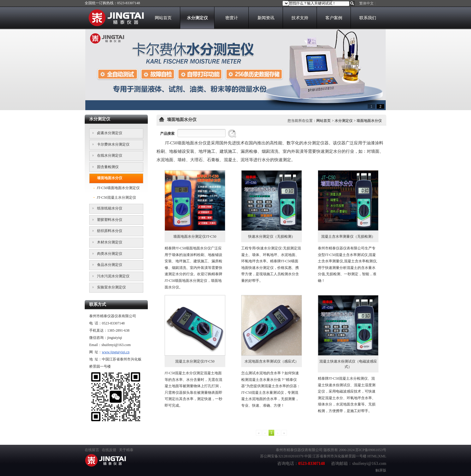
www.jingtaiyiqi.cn (116, 352)
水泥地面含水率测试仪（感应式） (272, 361)
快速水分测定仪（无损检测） (272, 236)
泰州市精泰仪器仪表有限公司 (299, 450)
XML (382, 456)
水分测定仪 (344, 121)
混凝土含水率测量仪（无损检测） (348, 236)
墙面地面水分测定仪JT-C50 (195, 236)
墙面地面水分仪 (369, 121)
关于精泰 (126, 450)
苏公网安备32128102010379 (282, 456)
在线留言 (92, 450)
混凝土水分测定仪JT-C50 (195, 361)
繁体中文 (366, 3)
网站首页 (324, 121)
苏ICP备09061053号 (371, 450)
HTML (372, 456)
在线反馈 (109, 450)
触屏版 (381, 470)
